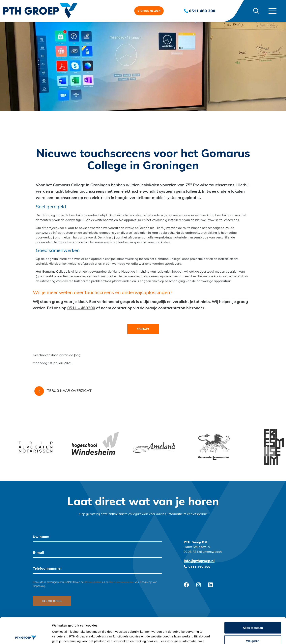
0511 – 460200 (81, 308)
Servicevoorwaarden (122, 582)
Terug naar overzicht (63, 391)
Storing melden (149, 11)
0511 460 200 (200, 11)
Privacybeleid (94, 582)
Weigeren (253, 615)
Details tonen (215, 636)
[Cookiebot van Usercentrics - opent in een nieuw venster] (26, 636)
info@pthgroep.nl (199, 561)
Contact (143, 329)
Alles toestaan (253, 602)
